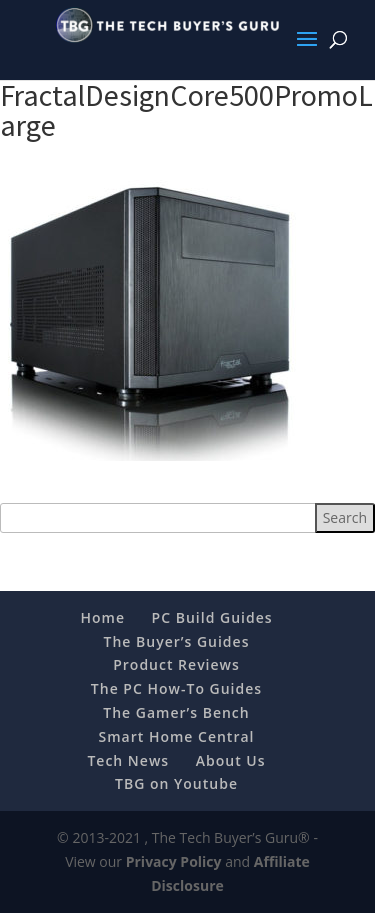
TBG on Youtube (176, 783)
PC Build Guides (212, 617)
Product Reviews (176, 664)
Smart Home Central (177, 736)
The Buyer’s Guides (177, 641)
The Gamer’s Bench (176, 712)
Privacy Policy (174, 861)
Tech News (128, 760)
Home (102, 617)
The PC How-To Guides (176, 688)
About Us (231, 760)
